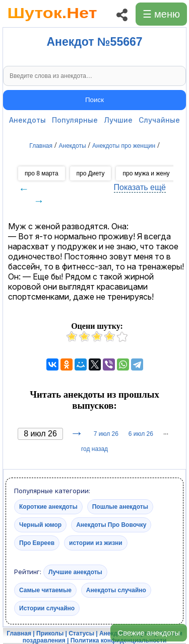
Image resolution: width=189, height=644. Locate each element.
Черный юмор (40, 525)
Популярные (75, 120)
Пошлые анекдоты (120, 507)
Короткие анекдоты (48, 507)
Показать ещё (140, 187)
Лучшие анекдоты (75, 572)
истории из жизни (96, 543)
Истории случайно (47, 608)
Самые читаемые (45, 590)
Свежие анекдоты (149, 633)
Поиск (94, 100)
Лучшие (118, 120)
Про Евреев (37, 543)
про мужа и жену (146, 173)
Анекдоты (27, 120)
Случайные (159, 120)
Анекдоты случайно (116, 590)
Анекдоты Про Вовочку (111, 525)
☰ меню (161, 14)
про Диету (91, 173)
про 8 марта (42, 173)
